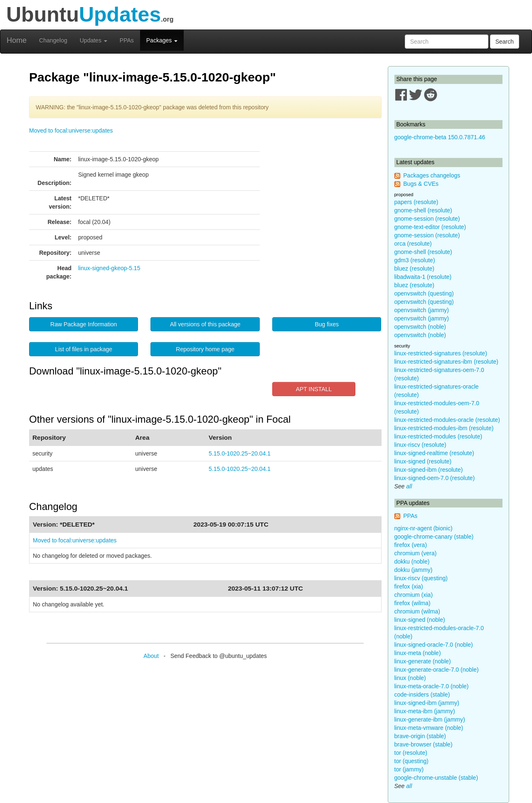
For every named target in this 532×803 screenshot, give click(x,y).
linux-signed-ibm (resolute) (429, 470)
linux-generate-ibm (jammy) (430, 719)
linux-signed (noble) (420, 620)
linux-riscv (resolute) (420, 445)
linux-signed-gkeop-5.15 (109, 268)
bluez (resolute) (415, 268)
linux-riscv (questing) (421, 578)
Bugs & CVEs (421, 184)
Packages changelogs (432, 175)
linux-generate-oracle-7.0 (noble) (437, 670)
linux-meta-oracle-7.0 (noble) (432, 686)
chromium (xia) (414, 595)
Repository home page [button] (205, 349)
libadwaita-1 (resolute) (423, 277)
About (151, 656)
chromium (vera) (416, 553)
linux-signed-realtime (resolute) (434, 453)
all (409, 486)
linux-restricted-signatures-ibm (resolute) (447, 362)
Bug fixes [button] (327, 324)
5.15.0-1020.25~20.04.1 (240, 453)
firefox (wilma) (413, 603)
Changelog (53, 40)
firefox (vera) (411, 545)
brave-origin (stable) (420, 736)
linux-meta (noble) (418, 653)
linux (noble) (410, 678)
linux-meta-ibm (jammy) (425, 711)
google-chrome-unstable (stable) (436, 778)
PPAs (127, 40)
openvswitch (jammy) (422, 310)
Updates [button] (94, 40)
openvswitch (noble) (420, 327)
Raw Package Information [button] (84, 324)
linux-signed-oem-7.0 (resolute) (435, 478)
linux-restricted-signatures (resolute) (441, 353)
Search (505, 42)
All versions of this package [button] (205, 324)
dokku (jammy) (414, 570)
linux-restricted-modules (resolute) (438, 436)
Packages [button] (162, 40)
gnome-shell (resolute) (423, 210)
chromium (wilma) (417, 611)
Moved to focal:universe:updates (71, 131)
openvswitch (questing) (424, 293)
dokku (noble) (412, 562)
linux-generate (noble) (423, 661)
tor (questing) (411, 761)
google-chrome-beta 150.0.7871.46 (440, 137)
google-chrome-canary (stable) (434, 537)
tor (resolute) (411, 753)
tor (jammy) (409, 769)
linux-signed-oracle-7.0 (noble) (434, 645)
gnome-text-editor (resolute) (430, 227)
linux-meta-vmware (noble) (429, 728)
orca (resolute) (413, 244)
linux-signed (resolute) (423, 461)
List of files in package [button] (84, 349)
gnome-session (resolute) (427, 219)
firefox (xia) (409, 586)
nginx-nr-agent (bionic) (424, 528)
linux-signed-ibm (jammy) (427, 703)
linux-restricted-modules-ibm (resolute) (444, 428)
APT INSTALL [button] (314, 389)
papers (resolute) (416, 202)
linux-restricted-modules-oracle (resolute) (447, 420)
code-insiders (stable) (422, 695)
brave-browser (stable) (424, 744)
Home (17, 40)
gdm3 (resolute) (415, 260)
